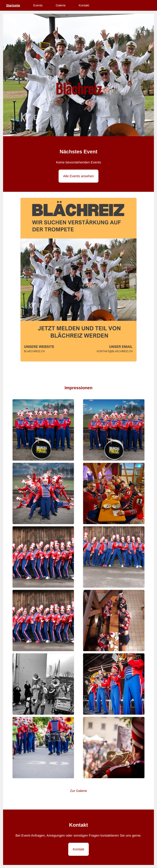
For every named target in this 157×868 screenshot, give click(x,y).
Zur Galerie (78, 791)
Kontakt (84, 5)
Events (38, 5)
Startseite (13, 5)
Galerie (61, 5)
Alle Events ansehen (79, 176)
